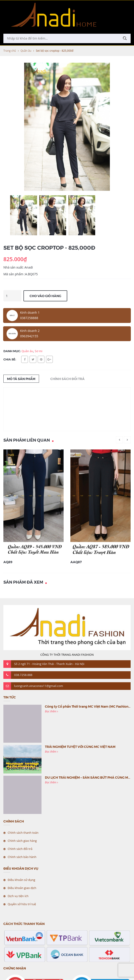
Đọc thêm (51, 711)
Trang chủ (10, 51)
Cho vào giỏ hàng (45, 296)
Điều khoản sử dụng (21, 880)
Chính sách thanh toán (23, 833)
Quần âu (26, 51)
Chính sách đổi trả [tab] (67, 379)
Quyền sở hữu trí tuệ (22, 904)
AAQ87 (76, 562)
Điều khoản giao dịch (22, 888)
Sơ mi (39, 351)
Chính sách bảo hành (22, 857)
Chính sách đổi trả (20, 849)
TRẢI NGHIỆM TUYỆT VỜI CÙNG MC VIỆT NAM (80, 747)
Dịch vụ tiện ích (18, 896)
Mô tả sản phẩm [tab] (21, 379)
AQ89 (8, 562)
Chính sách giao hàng (22, 841)
